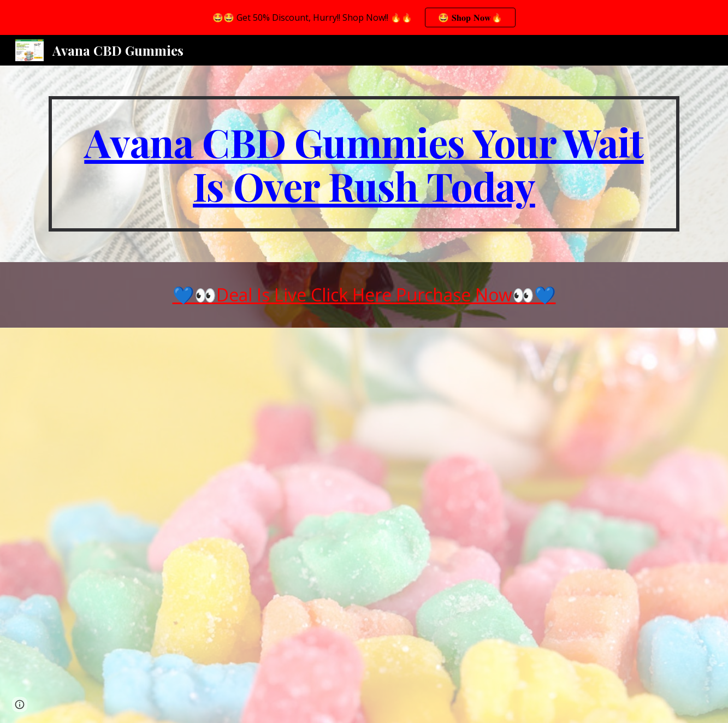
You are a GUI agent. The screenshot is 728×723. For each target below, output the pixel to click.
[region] (364, 17)
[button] (20, 704)
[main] (364, 164)
